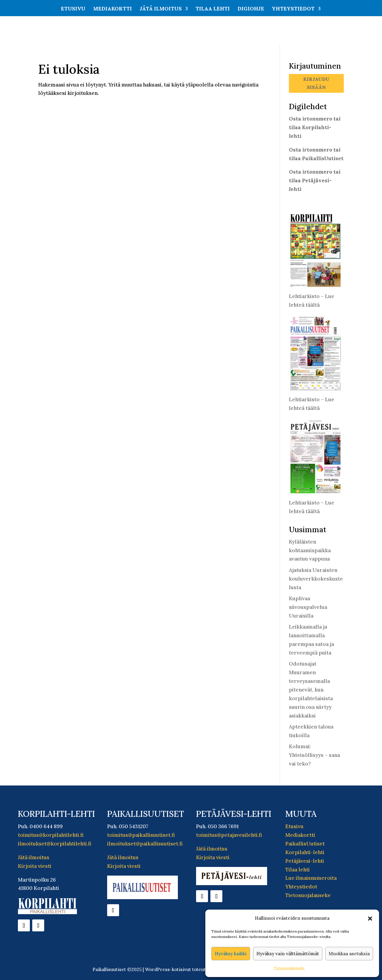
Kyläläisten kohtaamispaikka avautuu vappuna (310, 550)
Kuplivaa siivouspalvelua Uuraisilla (308, 607)
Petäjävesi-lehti (305, 861)
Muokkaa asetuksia (349, 954)
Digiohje (251, 9)
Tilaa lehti (213, 9)
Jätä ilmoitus (161, 9)
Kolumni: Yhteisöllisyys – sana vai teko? (314, 755)
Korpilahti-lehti (305, 852)
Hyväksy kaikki (231, 954)
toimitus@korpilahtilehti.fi (51, 835)
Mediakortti (113, 9)
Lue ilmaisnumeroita (311, 878)
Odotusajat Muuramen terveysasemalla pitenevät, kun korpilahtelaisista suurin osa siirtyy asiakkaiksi (311, 690)
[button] (370, 919)
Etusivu (73, 9)
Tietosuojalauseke (289, 968)
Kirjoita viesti (35, 866)
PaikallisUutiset (305, 844)
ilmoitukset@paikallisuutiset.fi (145, 844)
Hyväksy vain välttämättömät (288, 954)
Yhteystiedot (293, 9)
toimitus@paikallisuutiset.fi (141, 835)
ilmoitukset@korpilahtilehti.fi (55, 844)
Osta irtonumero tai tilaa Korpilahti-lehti (315, 127)
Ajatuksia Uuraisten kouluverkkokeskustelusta (316, 579)
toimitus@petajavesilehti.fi (229, 835)
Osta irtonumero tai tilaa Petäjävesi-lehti (315, 180)
